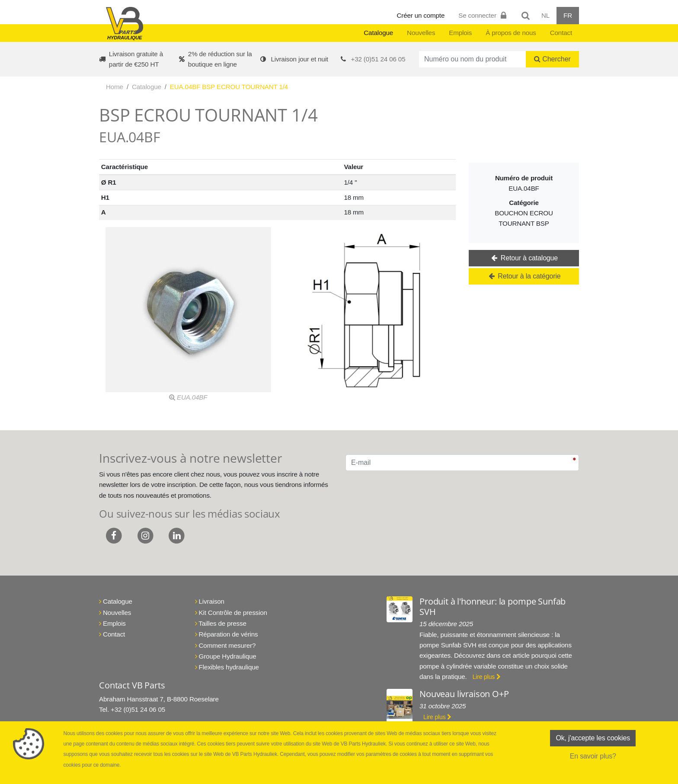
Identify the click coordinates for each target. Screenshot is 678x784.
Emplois (460, 33)
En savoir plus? (593, 756)
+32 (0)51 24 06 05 (378, 59)
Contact (561, 33)
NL (545, 15)
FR (568, 15)
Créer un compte (421, 15)
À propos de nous (511, 33)
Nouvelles (421, 33)
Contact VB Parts (132, 685)
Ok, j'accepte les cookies (593, 738)
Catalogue (378, 33)
